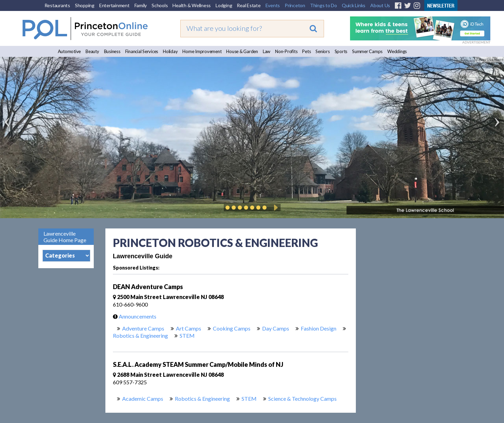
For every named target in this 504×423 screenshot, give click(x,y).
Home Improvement (202, 51)
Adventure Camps (143, 328)
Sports (341, 51)
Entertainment (114, 5)
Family (141, 5)
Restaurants (57, 5)
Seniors (322, 51)
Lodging (224, 5)
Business (112, 51)
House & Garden (242, 51)
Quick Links (354, 5)
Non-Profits (286, 51)
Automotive (69, 51)
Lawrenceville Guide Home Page (65, 237)
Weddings (397, 51)
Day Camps (276, 328)
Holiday (170, 51)
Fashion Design (319, 328)
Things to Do (324, 5)
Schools (160, 5)
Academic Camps (143, 399)
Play (275, 208)
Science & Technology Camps (302, 399)
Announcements (133, 316)
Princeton (295, 5)
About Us (380, 5)
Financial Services (142, 51)
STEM (187, 335)
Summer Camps (367, 51)
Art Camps (189, 328)
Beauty (92, 51)
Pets (306, 51)
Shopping (85, 5)
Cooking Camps (232, 328)
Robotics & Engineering (140, 335)
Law (267, 51)
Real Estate (249, 5)
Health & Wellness (192, 5)
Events (273, 5)
